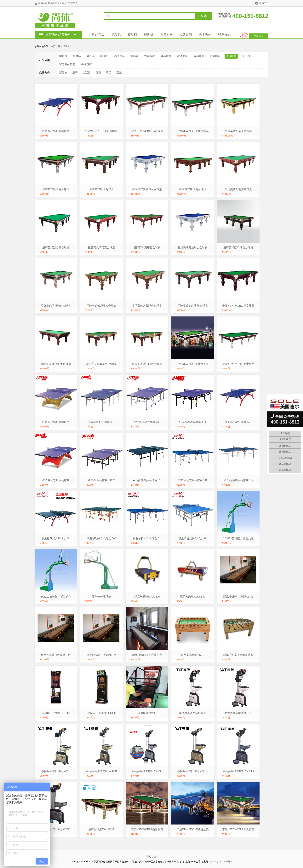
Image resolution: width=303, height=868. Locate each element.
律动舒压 (182, 56)
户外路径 (215, 56)
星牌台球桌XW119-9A (101, 829)
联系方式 (224, 35)
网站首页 (98, 35)
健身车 (91, 56)
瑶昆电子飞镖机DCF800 (101, 713)
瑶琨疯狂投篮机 (147, 713)
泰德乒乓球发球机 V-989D (101, 771)
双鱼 (119, 73)
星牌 (75, 73)
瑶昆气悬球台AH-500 (193, 597)
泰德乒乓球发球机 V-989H (56, 829)
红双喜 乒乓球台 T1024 (101, 480)
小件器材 (86, 64)
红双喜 (87, 73)
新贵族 (63, 73)
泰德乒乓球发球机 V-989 (56, 771)
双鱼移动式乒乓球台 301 (193, 480)
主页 (53, 46)
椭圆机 (149, 35)
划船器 (134, 56)
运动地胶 (199, 56)
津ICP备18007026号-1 (221, 862)
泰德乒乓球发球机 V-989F (193, 771)
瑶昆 (109, 73)
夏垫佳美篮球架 (101, 597)
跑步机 (116, 35)
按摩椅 (132, 35)
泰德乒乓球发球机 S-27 (238, 713)
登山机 (246, 56)
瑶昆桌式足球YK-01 (193, 655)
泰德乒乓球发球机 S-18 (193, 713)
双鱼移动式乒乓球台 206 (102, 538)
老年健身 (166, 56)
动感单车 (119, 56)
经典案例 (186, 35)
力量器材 (166, 35)
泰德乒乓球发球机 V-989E (147, 771)
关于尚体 (205, 35)
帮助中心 (264, 3)
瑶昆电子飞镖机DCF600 (56, 713)
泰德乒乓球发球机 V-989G (238, 771)
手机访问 (259, 36)
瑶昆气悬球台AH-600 (147, 597)
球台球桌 (63, 46)
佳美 (98, 73)
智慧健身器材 (67, 64)
